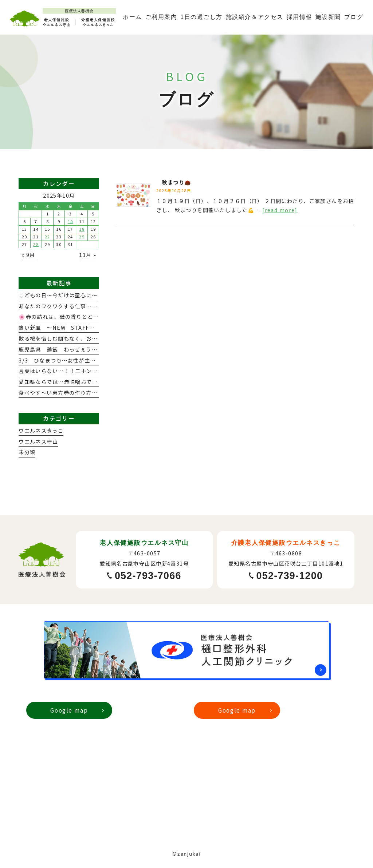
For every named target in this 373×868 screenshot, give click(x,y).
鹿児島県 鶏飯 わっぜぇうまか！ (64, 349)
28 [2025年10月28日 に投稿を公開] (36, 244)
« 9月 (28, 255)
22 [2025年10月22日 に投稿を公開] (48, 237)
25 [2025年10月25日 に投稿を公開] (82, 237)
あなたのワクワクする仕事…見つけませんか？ (78, 306)
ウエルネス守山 (38, 441)
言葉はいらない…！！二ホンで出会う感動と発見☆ (83, 371)
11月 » (88, 255)
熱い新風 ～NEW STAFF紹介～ (62, 328)
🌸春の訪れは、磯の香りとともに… (64, 317)
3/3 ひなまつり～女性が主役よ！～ (66, 360)
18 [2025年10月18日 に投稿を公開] (82, 229)
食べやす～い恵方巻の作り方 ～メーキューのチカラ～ (89, 393)
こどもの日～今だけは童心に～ (58, 295)
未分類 (27, 452)
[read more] (280, 210)
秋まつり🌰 (174, 182)
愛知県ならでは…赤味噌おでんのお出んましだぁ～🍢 (87, 382)
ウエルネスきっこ (41, 431)
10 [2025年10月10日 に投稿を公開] (70, 221)
